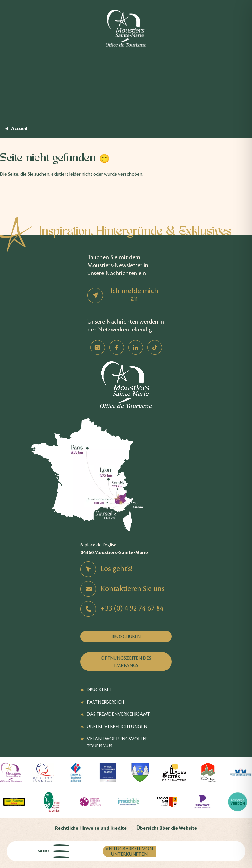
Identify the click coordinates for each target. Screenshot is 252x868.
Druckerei (99, 689)
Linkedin (136, 347)
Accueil (19, 129)
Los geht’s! (116, 569)
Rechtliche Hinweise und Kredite (91, 828)
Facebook (117, 347)
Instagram (98, 347)
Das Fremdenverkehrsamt (118, 714)
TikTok (155, 347)
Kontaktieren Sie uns (133, 589)
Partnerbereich (105, 702)
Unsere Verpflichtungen (117, 726)
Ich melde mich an (134, 295)
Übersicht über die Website (167, 828)
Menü (53, 851)
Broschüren (126, 636)
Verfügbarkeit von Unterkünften (129, 851)
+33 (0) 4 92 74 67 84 (132, 608)
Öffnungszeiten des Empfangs (126, 662)
